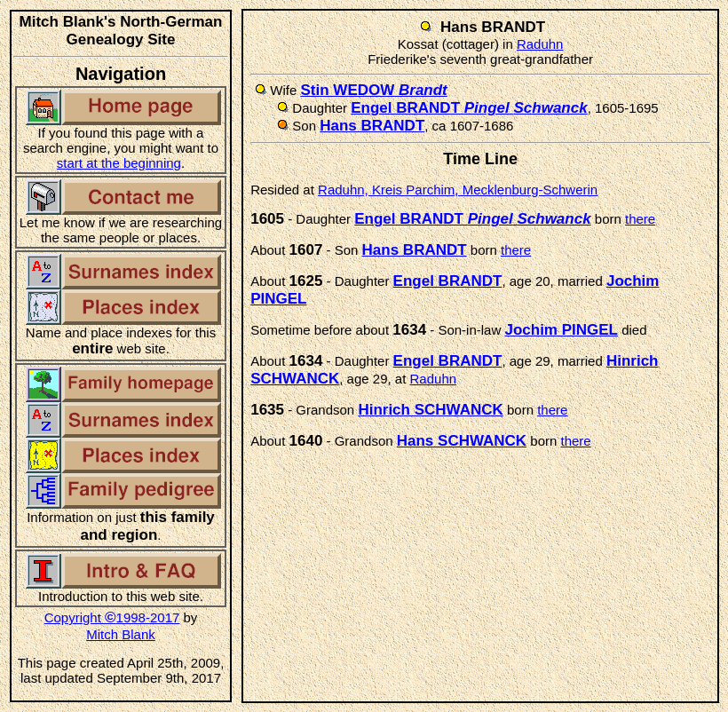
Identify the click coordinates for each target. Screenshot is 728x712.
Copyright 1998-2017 (112, 617)
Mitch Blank (121, 634)
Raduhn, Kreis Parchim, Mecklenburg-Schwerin (458, 190)
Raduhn (540, 44)
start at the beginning (119, 163)
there (640, 219)
